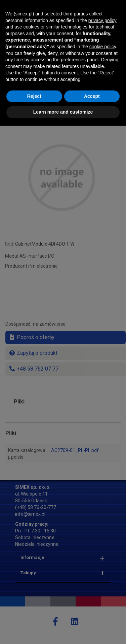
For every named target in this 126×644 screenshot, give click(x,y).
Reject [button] (34, 615)
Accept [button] (92, 615)
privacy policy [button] (102, 539)
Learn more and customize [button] (63, 630)
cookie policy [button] (103, 565)
